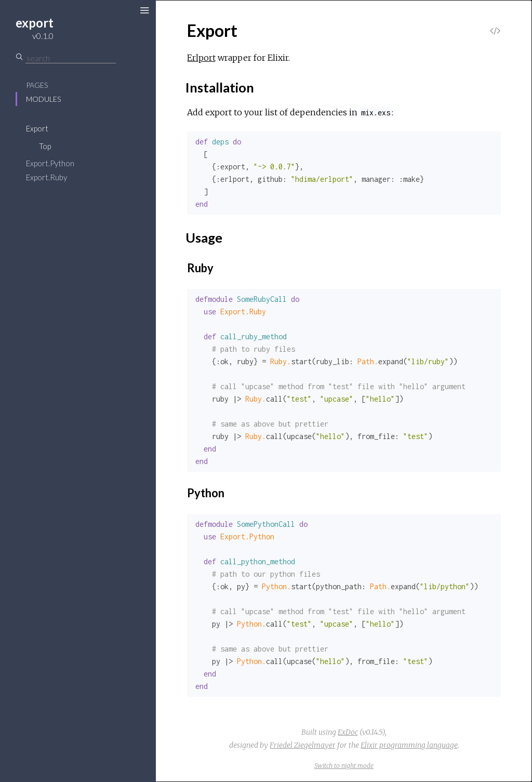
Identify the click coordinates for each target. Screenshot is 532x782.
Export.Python (50, 163)
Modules (43, 99)
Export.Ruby (46, 177)
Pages (37, 85)
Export (37, 128)
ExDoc (348, 732)
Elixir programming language (409, 745)
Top (45, 146)
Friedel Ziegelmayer (303, 745)
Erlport (201, 58)
